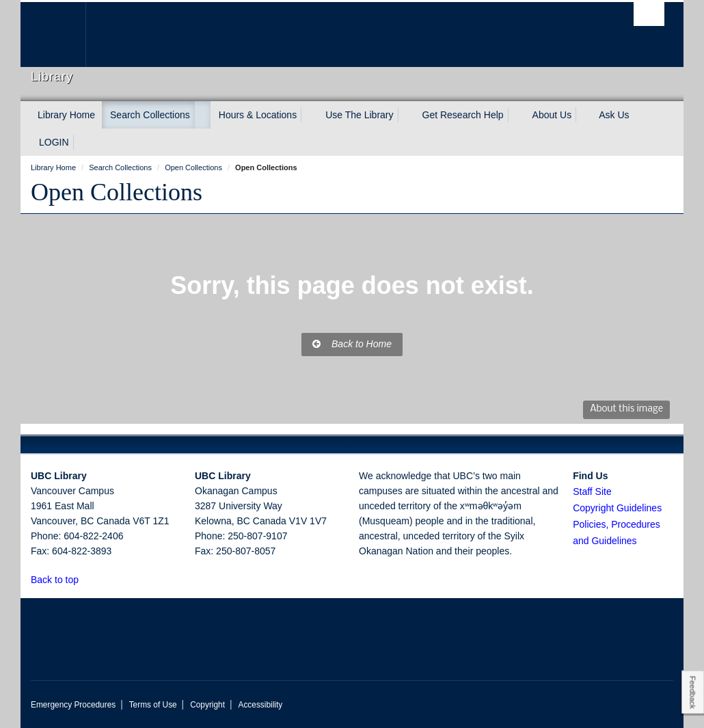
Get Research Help (463, 115)
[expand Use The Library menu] (406, 115)
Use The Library (359, 115)
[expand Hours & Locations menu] (309, 115)
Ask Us (614, 115)
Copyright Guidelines (617, 508)
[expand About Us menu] (584, 115)
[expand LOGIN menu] (81, 142)
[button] (86, 579)
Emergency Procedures (73, 705)
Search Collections (150, 115)
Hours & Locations (258, 115)
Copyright (207, 705)
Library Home (66, 115)
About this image (626, 409)
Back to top (61, 580)
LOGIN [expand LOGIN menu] (54, 142)
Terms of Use (153, 705)
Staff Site (592, 491)
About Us (552, 115)
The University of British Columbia (63, 35)
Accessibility (260, 705)
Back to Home (352, 344)
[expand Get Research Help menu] (516, 115)
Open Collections (117, 192)
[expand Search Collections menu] (202, 115)
